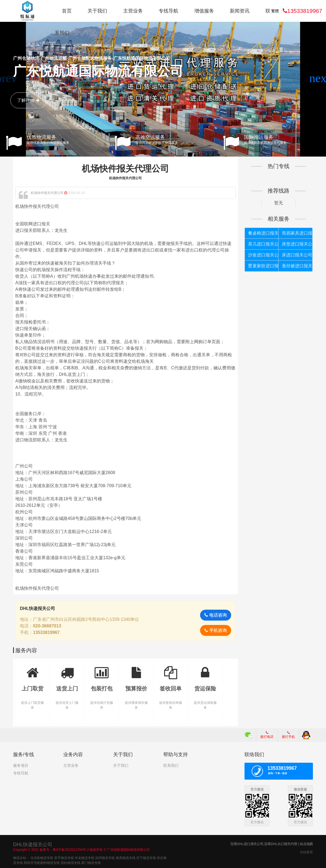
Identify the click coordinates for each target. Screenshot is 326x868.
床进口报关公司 (297, 255)
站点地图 (306, 843)
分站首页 (306, 852)
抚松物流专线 (71, 862)
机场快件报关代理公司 (125, 169)
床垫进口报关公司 (297, 244)
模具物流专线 (126, 857)
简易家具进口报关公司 (297, 233)
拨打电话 (267, 735)
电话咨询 (215, 615)
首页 (67, 11)
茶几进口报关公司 (263, 244)
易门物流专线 (91, 862)
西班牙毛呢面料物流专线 (42, 862)
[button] (320, 78)
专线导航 (168, 11)
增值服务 (204, 11)
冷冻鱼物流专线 (42, 857)
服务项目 (21, 765)
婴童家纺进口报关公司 (263, 266)
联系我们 (171, 765)
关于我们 (97, 11)
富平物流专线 (64, 857)
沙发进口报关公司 (263, 255)
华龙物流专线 (84, 857)
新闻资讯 (240, 11)
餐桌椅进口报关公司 (263, 233)
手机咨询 (215, 630)
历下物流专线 (146, 857)
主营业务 (133, 11)
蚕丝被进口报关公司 (297, 266)
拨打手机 (288, 735)
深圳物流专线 (105, 857)
